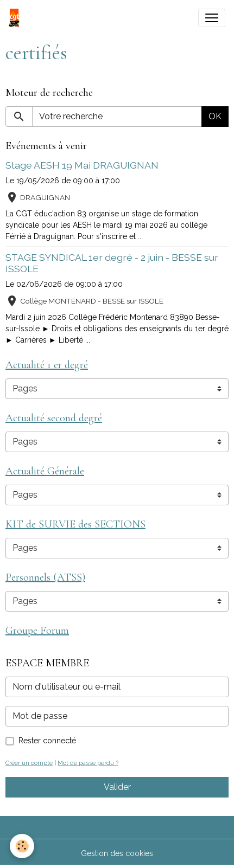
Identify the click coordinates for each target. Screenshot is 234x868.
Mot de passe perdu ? (88, 763)
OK (215, 116)
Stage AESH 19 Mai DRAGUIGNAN (82, 165)
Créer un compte (29, 763)
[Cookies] (22, 846)
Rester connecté (47, 741)
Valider (117, 787)
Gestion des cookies (117, 853)
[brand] (16, 18)
